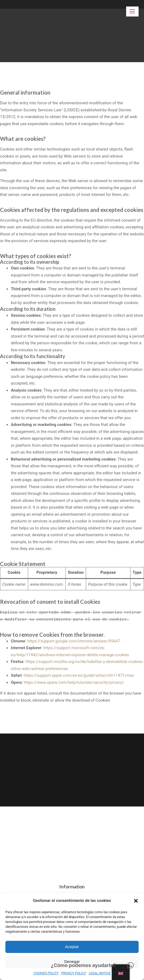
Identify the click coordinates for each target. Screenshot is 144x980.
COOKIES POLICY (46, 973)
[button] (136, 901)
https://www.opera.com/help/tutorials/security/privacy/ (74, 682)
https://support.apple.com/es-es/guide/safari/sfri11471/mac (79, 675)
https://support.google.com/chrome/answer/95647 (73, 641)
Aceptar (72, 947)
